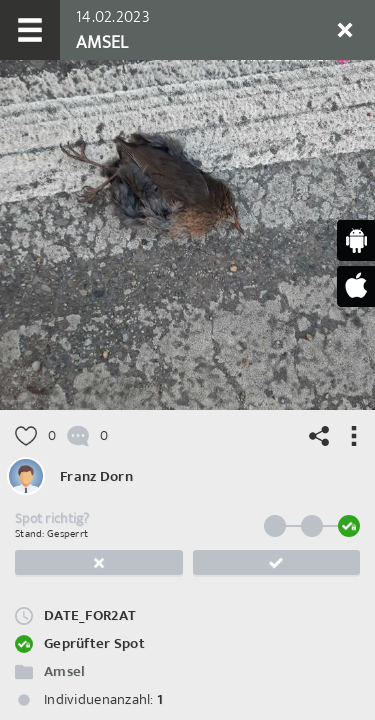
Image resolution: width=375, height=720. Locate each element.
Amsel (64, 671)
